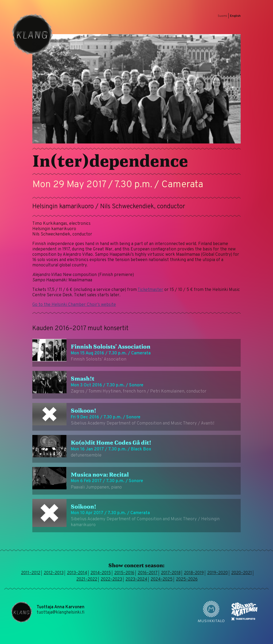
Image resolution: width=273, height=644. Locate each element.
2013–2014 (77, 573)
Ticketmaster (150, 290)
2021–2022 (87, 579)
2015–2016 (124, 573)
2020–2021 (242, 573)
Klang (32, 34)
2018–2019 (194, 573)
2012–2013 (54, 573)
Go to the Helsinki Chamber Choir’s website (74, 305)
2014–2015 (101, 573)
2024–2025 (162, 579)
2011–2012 (31, 573)
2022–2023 (111, 579)
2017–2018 (171, 573)
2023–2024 (136, 579)
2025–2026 (187, 579)
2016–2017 (148, 573)
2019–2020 (218, 573)
